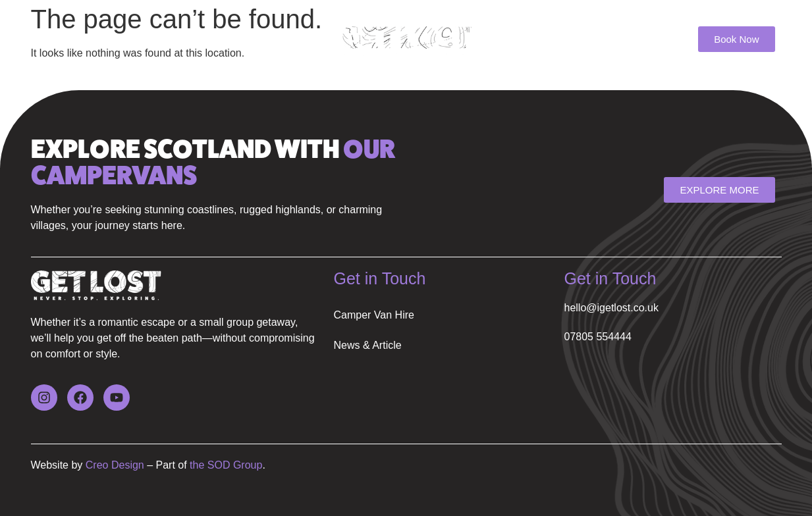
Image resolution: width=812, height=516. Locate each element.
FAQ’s (230, 41)
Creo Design (113, 465)
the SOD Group (226, 465)
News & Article (368, 345)
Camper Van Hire (93, 41)
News (175, 41)
